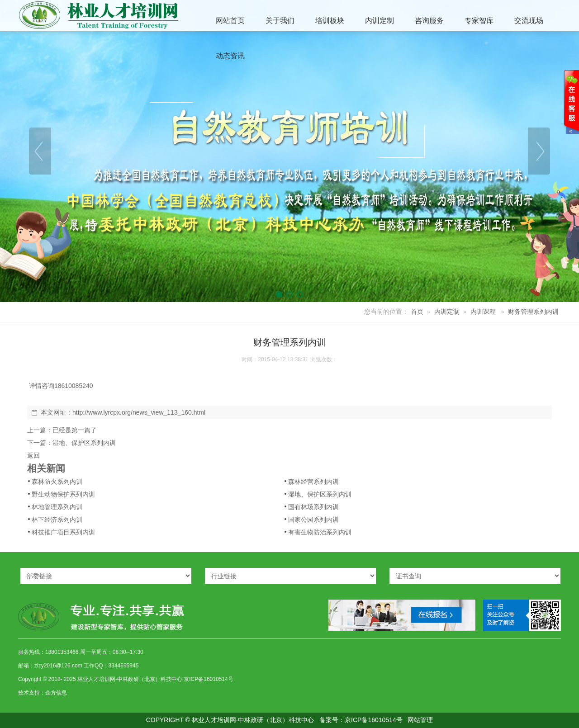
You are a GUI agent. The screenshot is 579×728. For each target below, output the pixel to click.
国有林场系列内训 (313, 507)
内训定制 (447, 312)
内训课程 (483, 312)
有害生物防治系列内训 (320, 532)
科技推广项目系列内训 (63, 532)
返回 (33, 455)
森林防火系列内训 (57, 482)
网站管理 (420, 720)
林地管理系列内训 (57, 507)
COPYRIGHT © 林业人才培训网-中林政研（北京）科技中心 (230, 720)
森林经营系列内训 (313, 482)
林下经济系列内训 (57, 520)
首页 (417, 312)
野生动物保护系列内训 (63, 494)
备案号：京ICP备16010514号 (361, 720)
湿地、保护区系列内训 (84, 443)
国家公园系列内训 (313, 520)
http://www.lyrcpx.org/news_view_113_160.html (139, 412)
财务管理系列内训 (533, 312)
